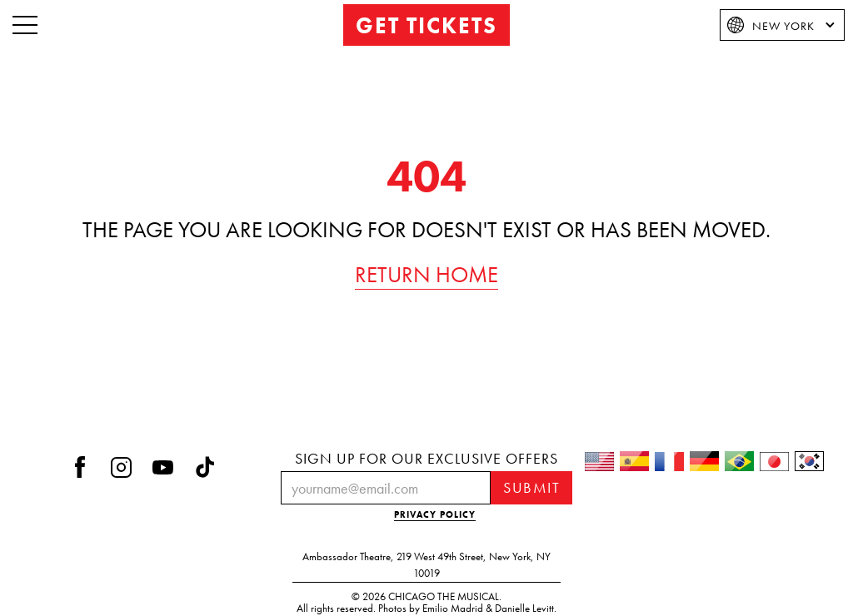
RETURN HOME (426, 275)
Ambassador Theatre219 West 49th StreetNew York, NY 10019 (426, 565)
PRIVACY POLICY (435, 514)
